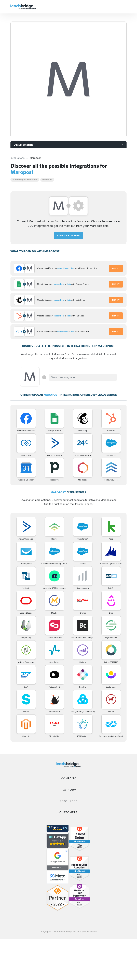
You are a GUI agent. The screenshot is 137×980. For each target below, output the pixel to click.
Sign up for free (68, 236)
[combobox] (83, 377)
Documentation (23, 145)
